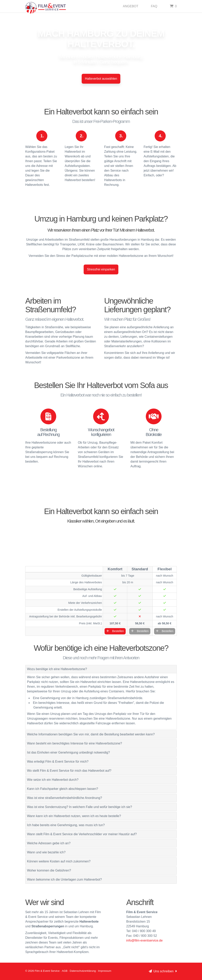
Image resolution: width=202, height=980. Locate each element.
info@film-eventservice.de (144, 940)
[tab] (101, 669)
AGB (65, 971)
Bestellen (115, 631)
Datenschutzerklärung (83, 971)
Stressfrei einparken (101, 269)
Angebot (131, 6)
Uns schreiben (163, 971)
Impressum (105, 971)
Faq (154, 6)
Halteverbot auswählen (101, 79)
